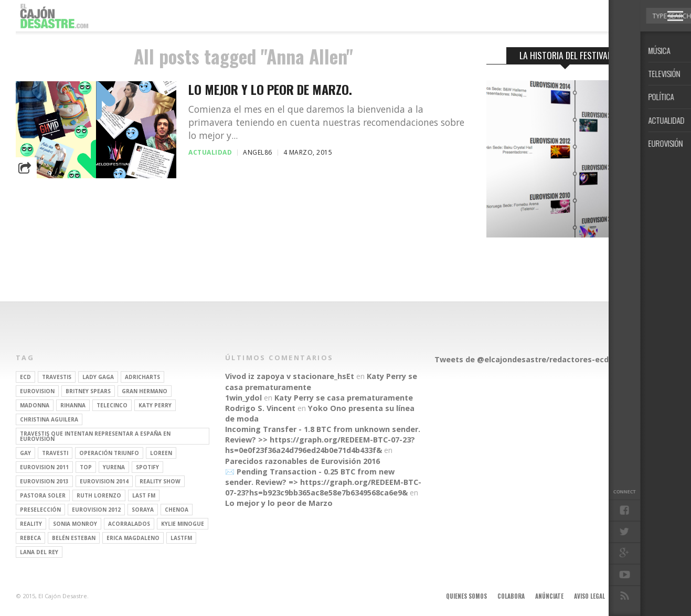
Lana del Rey (39, 552)
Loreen (161, 453)
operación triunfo (109, 453)
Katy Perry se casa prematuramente (344, 398)
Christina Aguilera (49, 419)
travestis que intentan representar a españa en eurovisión (95, 436)
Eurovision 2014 (104, 481)
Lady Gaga (98, 377)
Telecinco (112, 405)
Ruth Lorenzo (99, 495)
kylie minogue (183, 524)
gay (25, 453)
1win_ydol (243, 398)
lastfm (181, 538)
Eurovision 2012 (96, 510)
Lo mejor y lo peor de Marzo (279, 503)
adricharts (142, 377)
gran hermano (145, 391)
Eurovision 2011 (44, 467)
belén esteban (74, 538)
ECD (25, 377)
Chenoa (177, 510)
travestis (57, 377)
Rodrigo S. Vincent (260, 408)
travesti (55, 453)
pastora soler (43, 495)
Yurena (114, 467)
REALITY (31, 524)
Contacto (630, 596)
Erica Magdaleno (133, 538)
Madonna (35, 405)
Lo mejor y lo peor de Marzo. (270, 89)
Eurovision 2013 (44, 481)
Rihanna (73, 405)
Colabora (511, 596)
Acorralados (129, 524)
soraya (143, 510)
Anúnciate (549, 596)
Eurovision (37, 391)
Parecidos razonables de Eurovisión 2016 (302, 461)
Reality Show (160, 481)
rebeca (30, 538)
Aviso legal (589, 596)
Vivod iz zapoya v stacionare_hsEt (290, 376)
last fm (144, 495)
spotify (147, 467)
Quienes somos (466, 596)
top (86, 467)
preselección (40, 510)
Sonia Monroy (75, 524)
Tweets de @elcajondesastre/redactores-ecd (522, 359)
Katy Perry (155, 405)
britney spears (88, 391)
